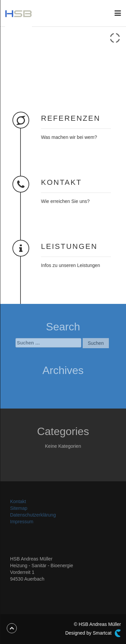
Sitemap (19, 508)
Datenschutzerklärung (33, 515)
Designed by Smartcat (93, 633)
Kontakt (18, 501)
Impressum (22, 522)
